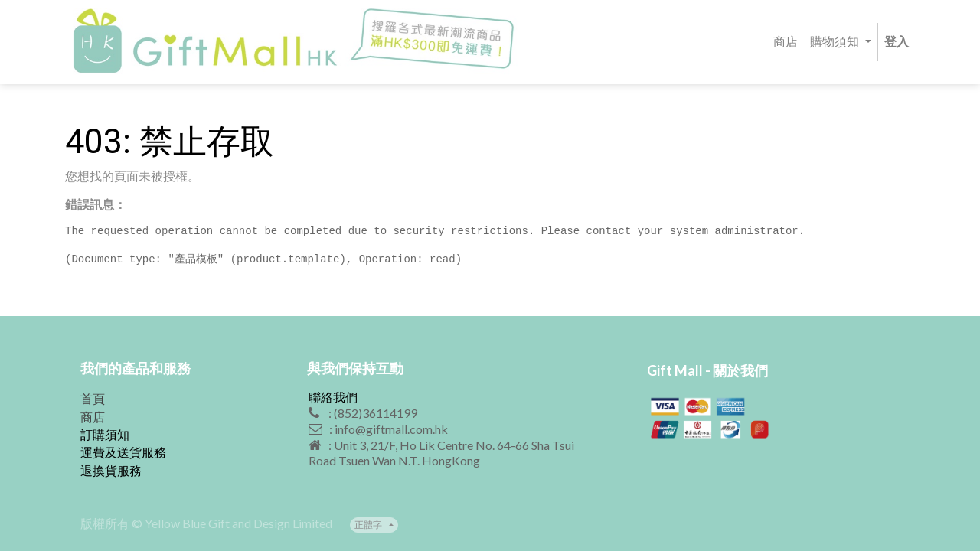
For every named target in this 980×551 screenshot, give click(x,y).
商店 (93, 417)
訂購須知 (105, 434)
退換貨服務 (111, 470)
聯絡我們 (333, 397)
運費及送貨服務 (123, 452)
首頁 (93, 398)
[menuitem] (786, 42)
